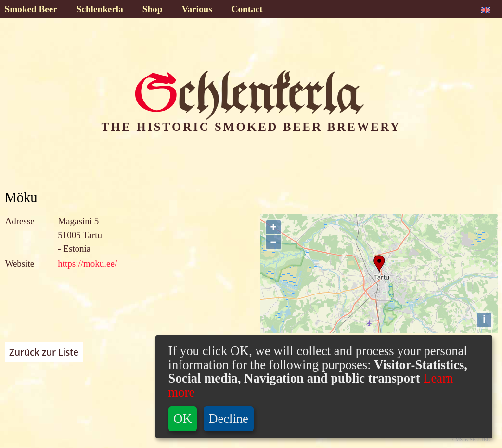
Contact (247, 9)
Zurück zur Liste (44, 352)
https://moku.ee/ (87, 263)
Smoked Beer (31, 9)
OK (182, 419)
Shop (153, 9)
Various (197, 9)
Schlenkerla (100, 9)
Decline (228, 419)
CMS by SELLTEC (471, 440)
